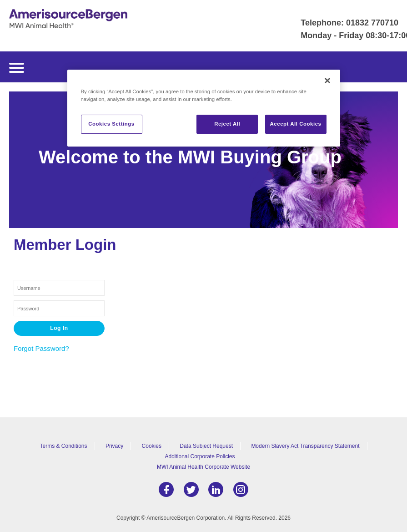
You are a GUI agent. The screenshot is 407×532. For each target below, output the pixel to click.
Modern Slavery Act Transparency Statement (305, 446)
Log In (59, 328)
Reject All (227, 124)
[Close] (327, 81)
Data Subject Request (206, 446)
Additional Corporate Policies (200, 456)
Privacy (114, 446)
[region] (204, 108)
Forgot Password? (41, 348)
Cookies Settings (111, 124)
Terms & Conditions (64, 446)
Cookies (152, 446)
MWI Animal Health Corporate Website (203, 467)
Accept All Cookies (296, 124)
